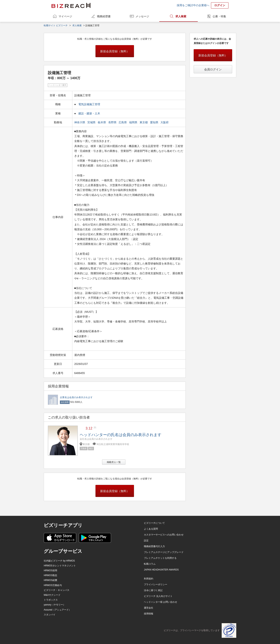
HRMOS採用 (50, 570)
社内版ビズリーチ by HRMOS (59, 561)
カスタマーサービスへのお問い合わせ (164, 535)
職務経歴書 (104, 16)
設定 (146, 541)
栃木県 (102, 122)
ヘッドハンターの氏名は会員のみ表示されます (121, 435)
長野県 (113, 122)
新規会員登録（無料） (115, 51)
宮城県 (92, 122)
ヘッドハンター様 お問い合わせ (161, 602)
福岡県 (134, 122)
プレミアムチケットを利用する (160, 558)
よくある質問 (151, 529)
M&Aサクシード (52, 595)
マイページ (65, 16)
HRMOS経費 (50, 580)
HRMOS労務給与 (53, 585)
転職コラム (150, 564)
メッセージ (142, 16)
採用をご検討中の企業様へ (193, 5)
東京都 (144, 122)
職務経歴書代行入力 (154, 546)
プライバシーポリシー (156, 584)
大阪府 (165, 122)
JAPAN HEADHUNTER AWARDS (161, 570)
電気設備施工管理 (89, 104)
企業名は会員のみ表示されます (76, 397)
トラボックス (51, 600)
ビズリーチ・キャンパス (57, 590)
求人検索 (181, 16)
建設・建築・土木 (89, 113)
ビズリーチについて (154, 523)
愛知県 (155, 122)
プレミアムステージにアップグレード (164, 552)
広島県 (123, 122)
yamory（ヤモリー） (55, 605)
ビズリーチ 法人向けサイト (158, 596)
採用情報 (149, 614)
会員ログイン (213, 69)
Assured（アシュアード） (57, 610)
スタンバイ (50, 615)
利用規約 (149, 579)
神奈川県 (80, 122)
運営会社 (149, 608)
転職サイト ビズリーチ (56, 25)
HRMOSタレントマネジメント (60, 566)
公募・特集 (219, 16)
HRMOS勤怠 (50, 575)
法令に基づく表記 (153, 590)
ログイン (220, 5)
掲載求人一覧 (114, 462)
